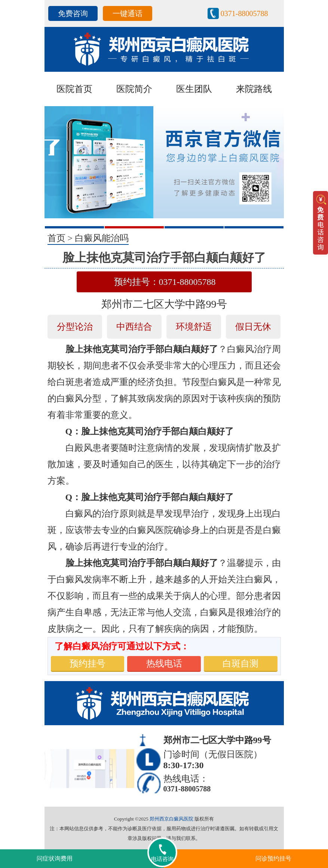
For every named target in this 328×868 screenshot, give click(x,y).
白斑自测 (240, 664)
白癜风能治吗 (102, 238)
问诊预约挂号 (273, 858)
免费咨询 (73, 13)
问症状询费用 (55, 858)
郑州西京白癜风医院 (171, 819)
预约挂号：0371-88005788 (165, 282)
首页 (56, 238)
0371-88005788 (244, 13)
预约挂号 (88, 664)
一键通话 (128, 13)
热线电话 (164, 664)
